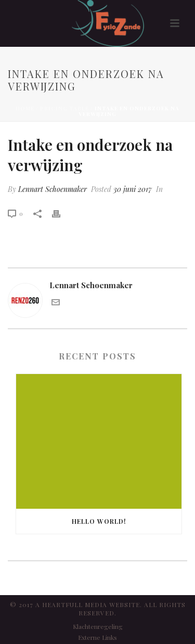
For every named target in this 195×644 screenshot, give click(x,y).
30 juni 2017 (133, 189)
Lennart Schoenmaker (53, 189)
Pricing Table (64, 108)
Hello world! (99, 521)
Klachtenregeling (98, 626)
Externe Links (97, 637)
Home (25, 108)
